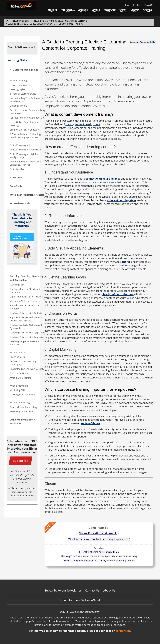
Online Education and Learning (99, 533)
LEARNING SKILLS (96, 11)
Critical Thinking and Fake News (26, 150)
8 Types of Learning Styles (23, 94)
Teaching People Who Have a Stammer (24, 343)
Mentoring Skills (18, 390)
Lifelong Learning (18, 106)
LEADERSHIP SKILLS (83, 11)
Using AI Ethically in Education (25, 130)
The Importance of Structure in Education (25, 291)
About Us (109, 590)
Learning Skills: (17, 60)
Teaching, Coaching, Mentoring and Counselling (26, 278)
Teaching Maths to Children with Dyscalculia (26, 327)
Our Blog (137, 5)
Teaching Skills (17, 285)
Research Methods (20, 203)
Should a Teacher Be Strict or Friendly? (24, 307)
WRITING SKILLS (123, 11)
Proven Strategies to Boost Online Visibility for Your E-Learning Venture (99, 561)
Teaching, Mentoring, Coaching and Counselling (60, 21)
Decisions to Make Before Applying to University (27, 112)
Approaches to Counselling (23, 407)
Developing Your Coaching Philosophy (23, 363)
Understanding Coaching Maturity (27, 369)
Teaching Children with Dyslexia (26, 313)
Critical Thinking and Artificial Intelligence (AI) (24, 156)
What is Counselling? (20, 403)
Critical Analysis (18, 169)
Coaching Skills (17, 357)
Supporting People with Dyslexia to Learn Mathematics (26, 319)
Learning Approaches (20, 85)
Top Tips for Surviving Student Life (27, 118)
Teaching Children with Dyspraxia (27, 337)
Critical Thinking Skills (21, 145)
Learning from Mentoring (22, 395)
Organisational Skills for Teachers (27, 297)
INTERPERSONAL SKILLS (68, 11)
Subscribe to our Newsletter (63, 590)
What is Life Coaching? (21, 378)
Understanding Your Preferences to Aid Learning (26, 100)
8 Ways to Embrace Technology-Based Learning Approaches (26, 136)
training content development (83, 124)
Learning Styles (17, 89)
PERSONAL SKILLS (53, 11)
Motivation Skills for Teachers (25, 301)
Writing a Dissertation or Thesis (27, 195)
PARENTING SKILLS (147, 11)
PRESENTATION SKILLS (110, 11)
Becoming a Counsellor (21, 411)
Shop (127, 5)
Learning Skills (21, 21)
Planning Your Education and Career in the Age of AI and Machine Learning (99, 556)
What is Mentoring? (20, 386)
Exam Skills (16, 186)
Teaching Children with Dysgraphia (27, 333)
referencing (123, 631)
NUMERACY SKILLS (135, 11)
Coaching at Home (19, 373)
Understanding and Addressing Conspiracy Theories (25, 163)
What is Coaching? (19, 353)
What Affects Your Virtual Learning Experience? (99, 539)
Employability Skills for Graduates (22, 422)
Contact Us (149, 5)
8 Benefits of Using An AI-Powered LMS (99, 552)
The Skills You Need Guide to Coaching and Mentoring (22, 220)
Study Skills (16, 177)
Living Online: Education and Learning (24, 124)
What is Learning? (19, 80)
